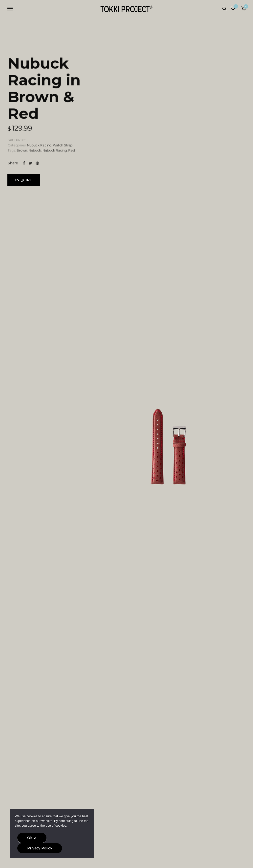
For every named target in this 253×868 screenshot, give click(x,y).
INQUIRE (24, 180)
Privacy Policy (40, 848)
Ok (30, 838)
